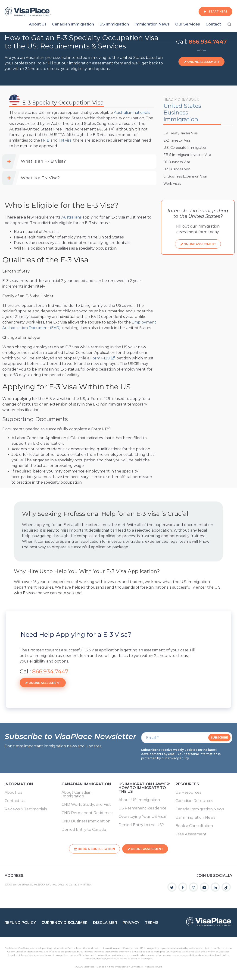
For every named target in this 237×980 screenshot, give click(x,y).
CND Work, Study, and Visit (86, 805)
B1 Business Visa (177, 162)
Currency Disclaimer (64, 920)
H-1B (45, 140)
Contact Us (15, 801)
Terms (152, 920)
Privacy (131, 920)
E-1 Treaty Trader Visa (181, 133)
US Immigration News (195, 818)
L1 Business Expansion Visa (185, 176)
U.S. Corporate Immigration (185, 148)
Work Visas (172, 184)
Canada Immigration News (200, 809)
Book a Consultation (194, 826)
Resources (187, 784)
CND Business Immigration (86, 821)
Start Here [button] (218, 11)
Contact (213, 24)
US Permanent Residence (142, 808)
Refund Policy (20, 920)
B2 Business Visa (177, 169)
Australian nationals (132, 113)
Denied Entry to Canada (84, 830)
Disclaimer (105, 920)
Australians (71, 217)
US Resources (188, 793)
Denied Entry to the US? (141, 825)
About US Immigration (139, 800)
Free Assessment (191, 834)
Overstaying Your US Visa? (143, 817)
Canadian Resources (194, 801)
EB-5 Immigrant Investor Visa (187, 155)
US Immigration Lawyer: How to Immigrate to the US (144, 788)
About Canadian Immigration (76, 794)
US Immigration (114, 24)
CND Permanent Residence (87, 813)
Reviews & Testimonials (26, 809)
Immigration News (152, 24)
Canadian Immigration (73, 24)
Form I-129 (100, 358)
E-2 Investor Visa (177, 140)
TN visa (65, 140)
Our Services (188, 24)
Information (19, 784)
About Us (38, 24)
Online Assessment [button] (203, 62)
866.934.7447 (208, 42)
